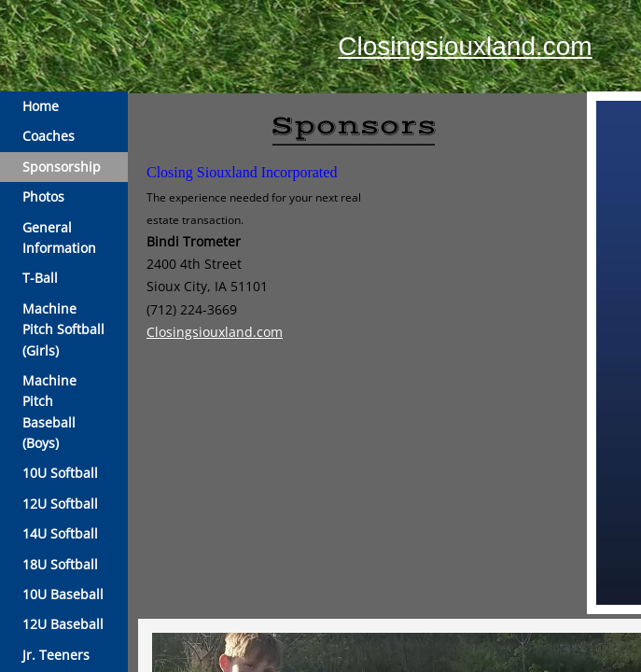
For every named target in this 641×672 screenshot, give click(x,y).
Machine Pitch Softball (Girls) (63, 329)
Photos (43, 196)
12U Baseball (63, 624)
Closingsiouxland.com (465, 46)
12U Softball (60, 504)
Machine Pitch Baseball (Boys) (49, 412)
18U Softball (60, 564)
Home (41, 106)
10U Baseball (63, 594)
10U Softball (60, 473)
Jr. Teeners (56, 655)
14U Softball (60, 533)
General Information (59, 238)
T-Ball (40, 278)
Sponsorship (62, 167)
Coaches (49, 136)
